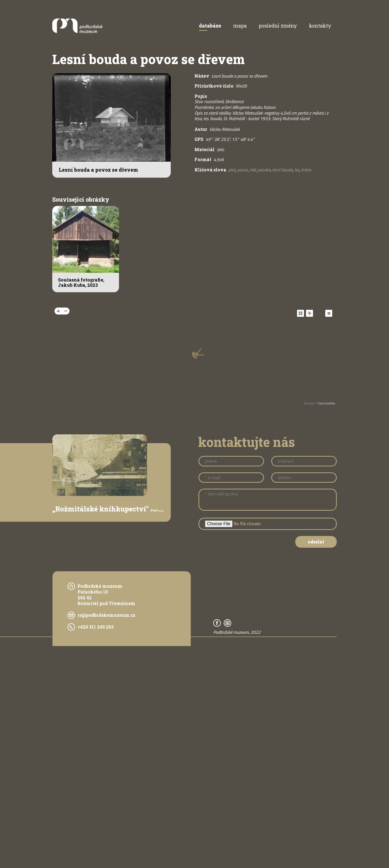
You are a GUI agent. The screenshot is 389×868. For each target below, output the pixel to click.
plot (232, 170)
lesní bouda (282, 170)
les (297, 170)
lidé (253, 170)
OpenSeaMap (327, 403)
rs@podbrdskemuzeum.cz (106, 615)
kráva (306, 170)
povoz (243, 170)
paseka (264, 170)
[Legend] (329, 313)
